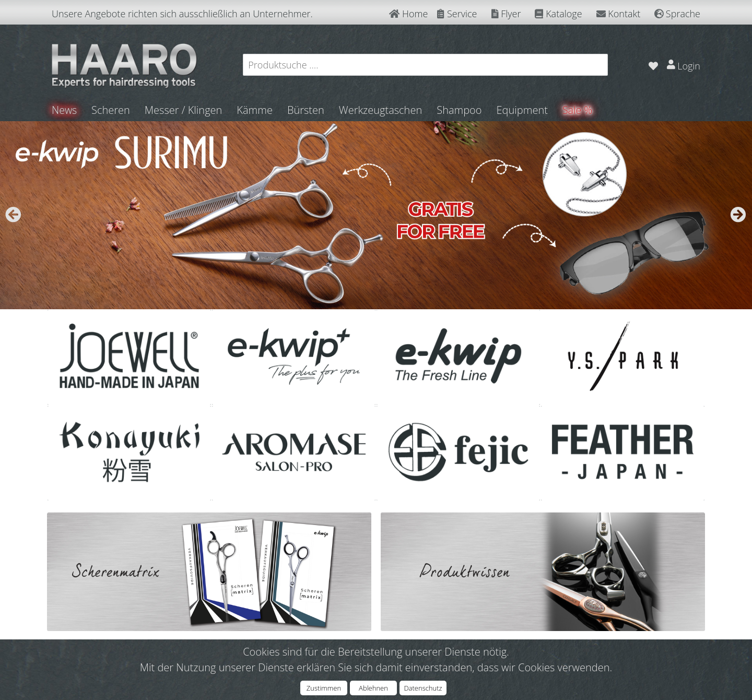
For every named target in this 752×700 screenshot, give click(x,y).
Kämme (255, 110)
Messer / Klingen (184, 110)
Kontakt (619, 14)
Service (457, 14)
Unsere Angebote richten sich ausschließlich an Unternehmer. (182, 14)
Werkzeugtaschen (381, 110)
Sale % (578, 110)
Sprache (677, 14)
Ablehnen (373, 688)
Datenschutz (423, 688)
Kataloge (558, 14)
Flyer (506, 14)
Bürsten (306, 110)
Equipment (523, 110)
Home (408, 14)
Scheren (111, 110)
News (64, 110)
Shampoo (460, 110)
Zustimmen (324, 688)
